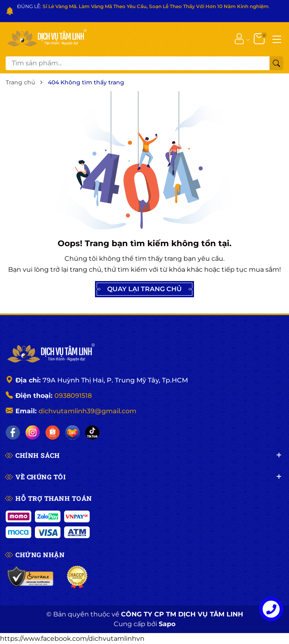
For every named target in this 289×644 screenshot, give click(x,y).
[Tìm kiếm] (276, 63)
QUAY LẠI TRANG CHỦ (144, 289)
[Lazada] (72, 433)
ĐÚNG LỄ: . (143, 6)
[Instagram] (33, 433)
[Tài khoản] (239, 39)
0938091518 (73, 396)
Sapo (167, 624)
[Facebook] (13, 433)
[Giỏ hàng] (260, 39)
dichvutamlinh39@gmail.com (87, 411)
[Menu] (277, 39)
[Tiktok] (92, 433)
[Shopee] (53, 433)
